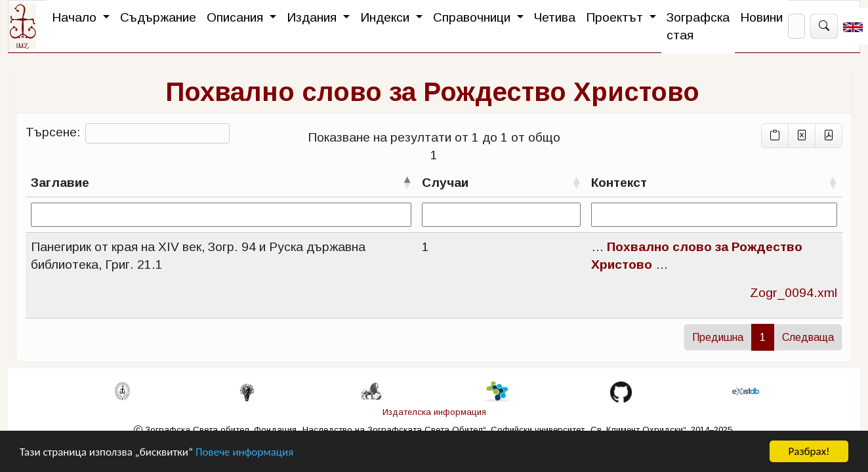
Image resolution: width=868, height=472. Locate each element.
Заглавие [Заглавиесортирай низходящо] (60, 183)
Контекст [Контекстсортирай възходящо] (619, 183)
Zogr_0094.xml (794, 293)
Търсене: (128, 133)
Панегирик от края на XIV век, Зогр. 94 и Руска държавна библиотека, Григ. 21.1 (198, 256)
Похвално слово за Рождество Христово (432, 92)
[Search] (796, 26)
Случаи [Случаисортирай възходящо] (445, 183)
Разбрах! (809, 451)
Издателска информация (434, 412)
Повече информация (244, 452)
